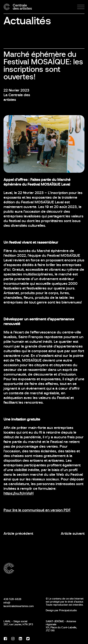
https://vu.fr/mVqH (19, 493)
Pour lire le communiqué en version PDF (37, 510)
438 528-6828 (12, 599)
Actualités (27, 21)
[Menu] (81, 7)
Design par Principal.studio (61, 610)
